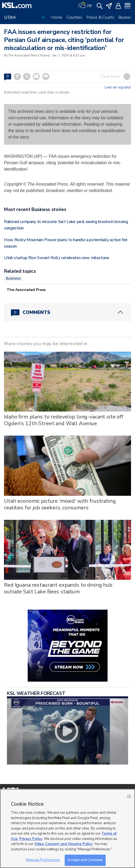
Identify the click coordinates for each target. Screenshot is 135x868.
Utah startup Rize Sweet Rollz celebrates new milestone (57, 258)
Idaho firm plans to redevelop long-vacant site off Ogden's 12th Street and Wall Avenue (64, 420)
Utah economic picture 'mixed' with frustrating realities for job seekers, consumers (60, 504)
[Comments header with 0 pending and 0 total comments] (67, 312)
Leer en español (118, 87)
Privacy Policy (31, 839)
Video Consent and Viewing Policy (64, 844)
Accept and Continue (85, 860)
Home (57, 17)
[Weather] (85, 5)
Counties (74, 17)
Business (126, 17)
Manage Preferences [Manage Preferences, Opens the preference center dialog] (43, 860)
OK (129, 796)
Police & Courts (100, 17)
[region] (67, 828)
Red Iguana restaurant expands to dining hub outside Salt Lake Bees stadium (58, 588)
